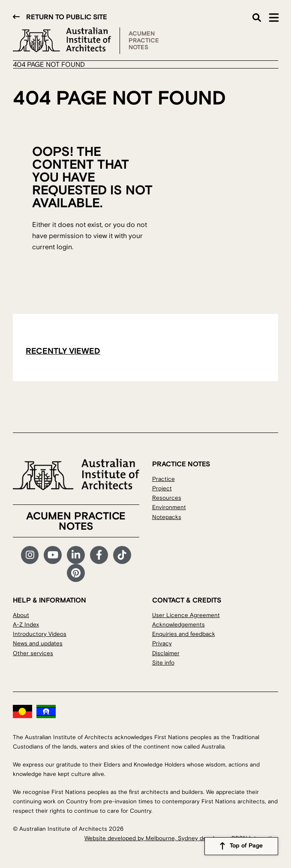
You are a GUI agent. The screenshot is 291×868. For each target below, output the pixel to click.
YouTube (53, 555)
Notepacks (167, 517)
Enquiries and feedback (184, 634)
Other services (33, 653)
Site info (163, 663)
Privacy (162, 643)
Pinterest (76, 573)
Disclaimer (166, 653)
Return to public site (67, 17)
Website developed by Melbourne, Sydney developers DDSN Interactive (181, 838)
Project (162, 488)
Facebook (99, 555)
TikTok (122, 555)
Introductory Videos (40, 634)
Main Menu (274, 18)
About (21, 615)
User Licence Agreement (186, 615)
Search (257, 18)
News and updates (38, 643)
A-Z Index (26, 625)
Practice (163, 479)
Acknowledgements (178, 625)
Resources (167, 498)
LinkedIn (76, 555)
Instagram (30, 555)
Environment (169, 507)
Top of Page (246, 846)
